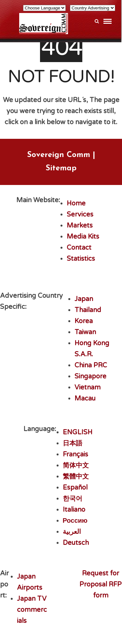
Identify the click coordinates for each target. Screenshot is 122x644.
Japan (84, 299)
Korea (84, 321)
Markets (80, 226)
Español (75, 488)
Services (80, 215)
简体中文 (76, 466)
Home (76, 204)
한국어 (73, 499)
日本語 (73, 443)
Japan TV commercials (32, 610)
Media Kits (83, 237)
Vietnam (88, 388)
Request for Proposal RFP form (101, 585)
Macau (85, 399)
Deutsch (76, 543)
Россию (75, 521)
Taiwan (85, 332)
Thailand (88, 310)
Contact (79, 248)
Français (75, 454)
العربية (72, 532)
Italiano (74, 510)
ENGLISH (78, 432)
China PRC (91, 365)
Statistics (81, 259)
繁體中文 (76, 477)
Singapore (90, 376)
